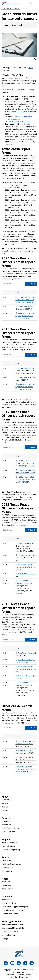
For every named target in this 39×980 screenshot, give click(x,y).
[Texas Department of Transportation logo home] (11, 3)
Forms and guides (8, 832)
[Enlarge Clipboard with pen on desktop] (35, 60)
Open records (7, 900)
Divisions (5, 807)
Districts (5, 803)
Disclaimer (10, 975)
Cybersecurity (7, 871)
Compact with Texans (10, 914)
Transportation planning (11, 850)
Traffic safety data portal (11, 864)
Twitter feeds (7, 885)
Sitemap (5, 810)
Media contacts (7, 889)
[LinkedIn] (19, 963)
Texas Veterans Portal (10, 932)
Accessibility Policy (24, 975)
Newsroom (6, 882)
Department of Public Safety (12, 925)
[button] (31, 3)
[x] (6, 963)
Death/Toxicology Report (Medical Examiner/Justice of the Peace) (25, 769)
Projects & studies (8, 846)
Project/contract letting (10, 828)
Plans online (6, 825)
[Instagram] (25, 963)
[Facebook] (32, 963)
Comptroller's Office (9, 935)
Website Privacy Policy (20, 977)
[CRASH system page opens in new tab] (20, 112)
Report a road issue (9, 903)
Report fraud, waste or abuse (13, 910)
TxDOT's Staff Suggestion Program (15, 907)
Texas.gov (5, 939)
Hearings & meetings (9, 843)
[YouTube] (12, 963)
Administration (7, 800)
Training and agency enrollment (20, 122)
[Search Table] (13, 284)
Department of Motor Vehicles (13, 928)
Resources (6, 821)
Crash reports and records (11, 9)
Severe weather (7, 867)
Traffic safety (7, 860)
